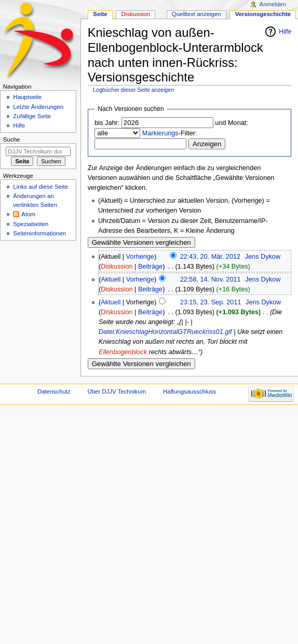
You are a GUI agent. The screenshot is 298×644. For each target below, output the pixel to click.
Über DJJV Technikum (117, 391)
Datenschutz (54, 391)
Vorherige (140, 257)
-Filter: (170, 133)
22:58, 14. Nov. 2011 (211, 279)
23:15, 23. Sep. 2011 (211, 302)
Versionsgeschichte (263, 14)
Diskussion (117, 267)
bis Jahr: (107, 123)
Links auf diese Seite (40, 187)
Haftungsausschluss (189, 391)
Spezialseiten (31, 224)
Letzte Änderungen (38, 107)
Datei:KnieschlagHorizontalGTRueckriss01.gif (165, 332)
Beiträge (150, 267)
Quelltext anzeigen (197, 14)
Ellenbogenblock (123, 352)
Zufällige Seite (32, 116)
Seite (100, 14)
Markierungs (160, 133)
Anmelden (273, 4)
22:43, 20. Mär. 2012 (210, 257)
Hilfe (285, 32)
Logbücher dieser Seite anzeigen (133, 90)
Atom (28, 214)
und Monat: (231, 123)
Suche (12, 139)
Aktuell (111, 279)
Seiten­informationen (39, 233)
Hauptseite (27, 97)
